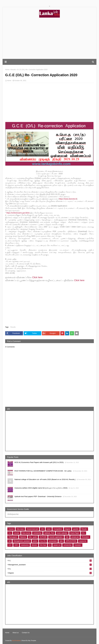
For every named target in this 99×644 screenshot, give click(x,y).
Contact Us (26, 633)
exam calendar (62, 533)
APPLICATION (71, 541)
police (35, 541)
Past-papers (13, 537)
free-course (26, 533)
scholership (67, 545)
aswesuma (25, 545)
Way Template (32, 641)
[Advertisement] (49, 38)
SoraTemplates (16, 641)
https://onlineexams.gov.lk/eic (18, 213)
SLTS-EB (43, 537)
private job (75, 537)
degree (68, 529)
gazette (76, 529)
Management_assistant (22, 541)
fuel (67, 537)
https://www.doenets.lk (68, 199)
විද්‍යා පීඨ (43, 541)
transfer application (56, 537)
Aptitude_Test (49, 533)
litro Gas (43, 545)
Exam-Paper (75, 533)
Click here (37, 277)
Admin (9, 81)
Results (13, 327)
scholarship (37, 533)
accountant (53, 541)
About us (16, 633)
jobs (61, 541)
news (49, 529)
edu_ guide (33, 537)
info (42, 529)
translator (78, 545)
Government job (32, 529)
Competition (58, 529)
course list (83, 541)
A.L (10, 533)
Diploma (23, 537)
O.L (83, 533)
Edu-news (20, 529)
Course (11, 529)
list (10, 541)
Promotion (85, 537)
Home (7, 633)
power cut (57, 545)
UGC (16, 545)
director (34, 545)
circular (17, 533)
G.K (10, 545)
